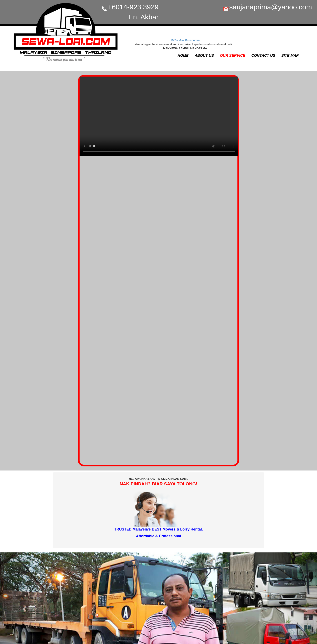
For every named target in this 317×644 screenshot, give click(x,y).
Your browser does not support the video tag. (159, 118)
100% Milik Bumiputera (185, 40)
